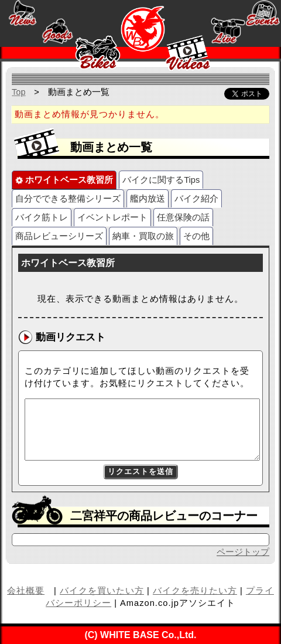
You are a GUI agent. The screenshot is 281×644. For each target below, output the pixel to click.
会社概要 (26, 591)
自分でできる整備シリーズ (68, 199)
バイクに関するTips (161, 180)
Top (19, 92)
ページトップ (243, 552)
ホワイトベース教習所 (64, 180)
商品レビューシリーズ (59, 236)
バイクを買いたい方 (102, 591)
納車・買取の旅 (143, 236)
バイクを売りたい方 (195, 591)
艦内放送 (148, 199)
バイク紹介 (196, 199)
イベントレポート (112, 217)
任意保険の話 (183, 217)
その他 (196, 236)
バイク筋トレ (42, 217)
